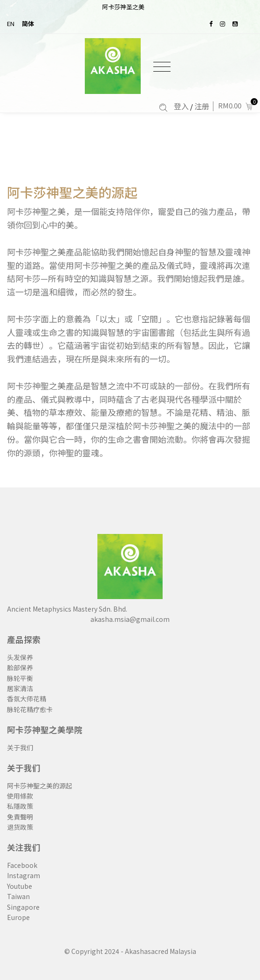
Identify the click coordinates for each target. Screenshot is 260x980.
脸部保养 (20, 667)
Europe (18, 917)
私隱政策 (20, 806)
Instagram (24, 875)
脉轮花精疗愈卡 (30, 709)
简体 (28, 23)
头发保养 (20, 657)
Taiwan (18, 896)
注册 (202, 106)
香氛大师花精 (27, 699)
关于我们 (20, 747)
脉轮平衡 (20, 678)
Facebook (22, 865)
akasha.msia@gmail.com (130, 619)
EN (11, 23)
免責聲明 (20, 817)
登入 (181, 106)
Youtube (20, 886)
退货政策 (20, 827)
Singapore (23, 907)
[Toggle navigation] (162, 67)
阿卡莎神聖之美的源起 (72, 192)
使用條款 (20, 796)
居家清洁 (20, 688)
